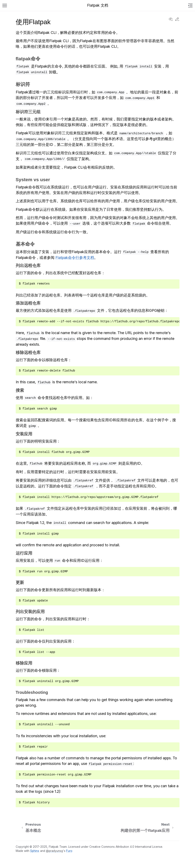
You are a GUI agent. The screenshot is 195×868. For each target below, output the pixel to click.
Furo (69, 851)
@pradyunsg (54, 851)
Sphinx (35, 851)
